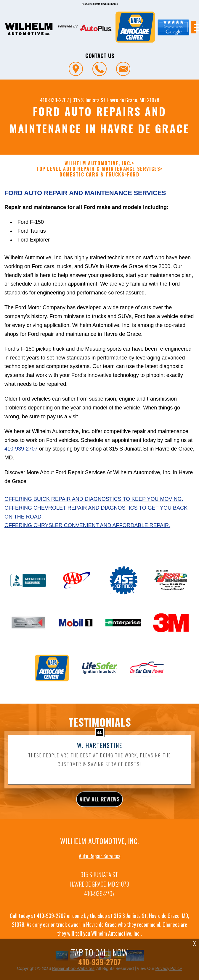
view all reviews (99, 819)
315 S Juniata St (89, 100)
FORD (133, 175)
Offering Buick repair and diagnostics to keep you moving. (94, 519)
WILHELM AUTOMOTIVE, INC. (98, 163)
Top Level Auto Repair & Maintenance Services (98, 169)
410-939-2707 (54, 100)
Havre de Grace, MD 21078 (133, 100)
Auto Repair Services (99, 876)
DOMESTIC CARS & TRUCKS (92, 175)
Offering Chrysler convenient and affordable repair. (87, 546)
